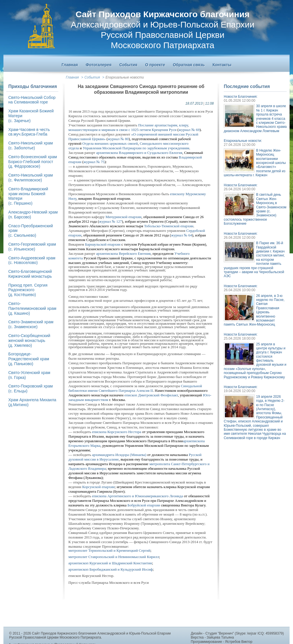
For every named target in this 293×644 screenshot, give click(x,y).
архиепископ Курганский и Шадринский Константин (110, 563)
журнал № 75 (94, 162)
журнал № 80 (118, 139)
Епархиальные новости (125, 77)
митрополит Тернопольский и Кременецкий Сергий (109, 550)
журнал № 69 (189, 130)
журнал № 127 (110, 221)
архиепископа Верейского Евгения (123, 254)
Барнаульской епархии (103, 244)
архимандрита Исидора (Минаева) (119, 455)
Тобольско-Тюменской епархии (169, 226)
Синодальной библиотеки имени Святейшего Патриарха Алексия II (135, 388)
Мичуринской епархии (124, 217)
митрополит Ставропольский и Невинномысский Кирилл (114, 557)
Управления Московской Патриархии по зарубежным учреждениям (136, 148)
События (92, 77)
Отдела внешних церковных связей (110, 143)
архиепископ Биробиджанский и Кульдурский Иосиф (111, 569)
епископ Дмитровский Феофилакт (151, 395)
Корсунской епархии (98, 487)
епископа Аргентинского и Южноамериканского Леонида (138, 496)
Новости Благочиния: (241, 97)
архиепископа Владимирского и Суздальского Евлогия (139, 153)
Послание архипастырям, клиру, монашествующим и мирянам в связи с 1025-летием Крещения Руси (129, 127)
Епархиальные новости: (243, 141)
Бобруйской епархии (144, 505)
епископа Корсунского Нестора (117, 432)
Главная (72, 77)
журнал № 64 (182, 235)
